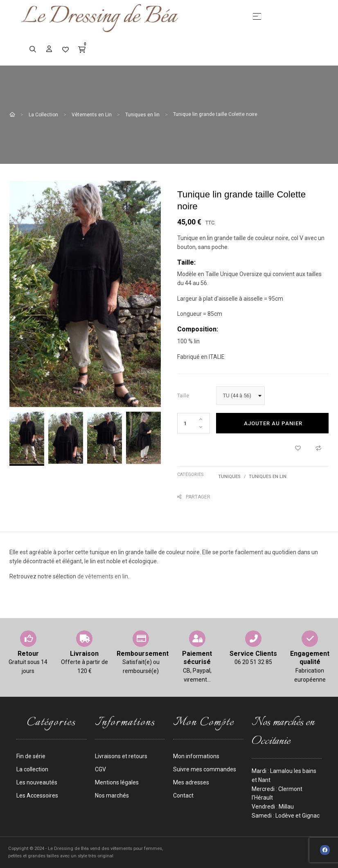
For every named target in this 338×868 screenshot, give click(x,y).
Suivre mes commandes (205, 769)
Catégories (190, 475)
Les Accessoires (37, 795)
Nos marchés (112, 795)
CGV (100, 769)
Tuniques (229, 477)
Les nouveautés (37, 782)
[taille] (240, 395)
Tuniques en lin (268, 477)
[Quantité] (194, 423)
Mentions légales (117, 782)
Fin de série (31, 756)
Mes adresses (191, 782)
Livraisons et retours (121, 756)
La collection (32, 769)
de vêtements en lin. (103, 576)
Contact (183, 795)
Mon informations (196, 756)
